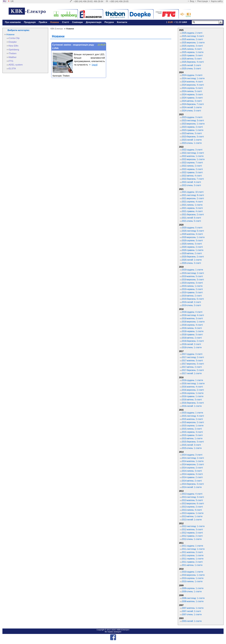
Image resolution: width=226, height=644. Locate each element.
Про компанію (13, 22)
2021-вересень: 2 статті (193, 198)
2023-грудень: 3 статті (192, 117)
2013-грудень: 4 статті (192, 494)
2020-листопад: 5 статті (193, 231)
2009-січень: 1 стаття (192, 592)
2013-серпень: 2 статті (192, 507)
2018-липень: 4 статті (192, 328)
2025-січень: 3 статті (191, 69)
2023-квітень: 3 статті (192, 133)
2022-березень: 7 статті (193, 179)
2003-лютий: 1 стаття (192, 621)
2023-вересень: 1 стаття (193, 124)
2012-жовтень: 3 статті (192, 530)
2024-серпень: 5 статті (192, 88)
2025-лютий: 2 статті (191, 65)
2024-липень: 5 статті (192, 91)
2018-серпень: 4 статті (192, 325)
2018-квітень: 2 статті (192, 338)
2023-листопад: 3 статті (193, 121)
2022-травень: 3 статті (192, 172)
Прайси (43, 22)
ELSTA (12, 68)
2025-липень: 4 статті (192, 49)
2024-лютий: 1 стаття (192, 107)
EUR (170, 22)
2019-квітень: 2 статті (192, 296)
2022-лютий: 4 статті (191, 182)
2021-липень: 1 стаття (192, 205)
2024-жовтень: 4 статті (192, 82)
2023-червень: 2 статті (192, 127)
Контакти (122, 22)
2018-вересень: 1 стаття (193, 322)
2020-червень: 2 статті (192, 247)
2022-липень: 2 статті (192, 166)
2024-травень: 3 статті (192, 98)
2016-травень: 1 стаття (193, 396)
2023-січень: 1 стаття (192, 143)
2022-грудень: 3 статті (192, 150)
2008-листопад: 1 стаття (193, 598)
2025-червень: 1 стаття (193, 52)
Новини (55, 22)
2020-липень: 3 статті (192, 244)
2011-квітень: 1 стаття (192, 565)
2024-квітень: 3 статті (192, 101)
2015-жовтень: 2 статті (192, 419)
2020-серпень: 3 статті (192, 241)
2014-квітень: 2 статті (192, 481)
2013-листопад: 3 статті (193, 497)
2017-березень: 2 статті (193, 370)
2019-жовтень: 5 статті (192, 276)
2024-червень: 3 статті (192, 95)
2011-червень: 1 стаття (193, 559)
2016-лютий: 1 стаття (192, 406)
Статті (65, 22)
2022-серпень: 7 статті (192, 163)
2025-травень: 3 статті (192, 55)
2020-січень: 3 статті (191, 263)
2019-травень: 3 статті (192, 292)
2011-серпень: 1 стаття (193, 555)
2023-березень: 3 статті (193, 137)
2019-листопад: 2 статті (193, 273)
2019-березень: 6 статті (193, 299)
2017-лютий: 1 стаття (192, 373)
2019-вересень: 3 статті (193, 280)
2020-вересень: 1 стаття (193, 237)
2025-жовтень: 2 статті (192, 39)
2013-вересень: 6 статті (193, 504)
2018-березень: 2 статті (193, 341)
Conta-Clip (14, 38)
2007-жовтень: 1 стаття (193, 608)
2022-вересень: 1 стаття (193, 159)
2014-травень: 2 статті (192, 477)
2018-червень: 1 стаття (193, 331)
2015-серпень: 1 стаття (193, 426)
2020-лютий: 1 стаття (192, 260)
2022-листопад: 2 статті (193, 153)
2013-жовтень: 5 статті (192, 500)
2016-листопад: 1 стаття (193, 384)
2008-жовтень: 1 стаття (193, 601)
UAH (185, 22)
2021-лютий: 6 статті (191, 218)
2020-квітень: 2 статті (192, 253)
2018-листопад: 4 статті (193, 315)
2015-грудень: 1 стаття (192, 413)
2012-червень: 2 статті (192, 533)
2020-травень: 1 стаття (193, 250)
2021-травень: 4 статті (192, 211)
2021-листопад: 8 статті (193, 195)
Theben (13, 53)
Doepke (13, 42)
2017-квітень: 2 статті (192, 367)
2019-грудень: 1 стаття (192, 270)
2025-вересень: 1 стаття (193, 43)
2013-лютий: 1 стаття (192, 520)
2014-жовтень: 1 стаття (193, 461)
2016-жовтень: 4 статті (192, 387)
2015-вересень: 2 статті (193, 422)
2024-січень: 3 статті (191, 111)
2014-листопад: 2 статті (193, 458)
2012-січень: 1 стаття (192, 539)
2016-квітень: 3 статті (192, 400)
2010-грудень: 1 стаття (192, 572)
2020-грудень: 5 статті (192, 228)
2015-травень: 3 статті (192, 435)
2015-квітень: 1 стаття (192, 438)
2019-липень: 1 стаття (192, 286)
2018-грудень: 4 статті (192, 312)
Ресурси (109, 22)
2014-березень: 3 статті (193, 484)
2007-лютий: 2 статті (191, 611)
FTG (11, 61)
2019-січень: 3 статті (191, 305)
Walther (13, 57)
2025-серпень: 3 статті (192, 46)
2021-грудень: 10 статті (193, 192)
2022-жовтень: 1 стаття (193, 156)
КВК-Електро (57, 29)
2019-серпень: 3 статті (192, 283)
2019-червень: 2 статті (192, 289)
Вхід (192, 1)
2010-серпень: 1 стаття (193, 578)
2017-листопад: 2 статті (193, 357)
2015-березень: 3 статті (193, 442)
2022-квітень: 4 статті (192, 176)
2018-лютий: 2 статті (191, 344)
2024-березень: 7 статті (193, 104)
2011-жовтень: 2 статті (192, 552)
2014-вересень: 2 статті (193, 464)
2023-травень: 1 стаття (193, 130)
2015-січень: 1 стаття (192, 448)
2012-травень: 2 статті (192, 536)
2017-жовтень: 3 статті (192, 361)
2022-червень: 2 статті (192, 169)
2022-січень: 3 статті (191, 185)
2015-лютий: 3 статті (191, 445)
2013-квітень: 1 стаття (192, 516)
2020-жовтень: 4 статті (192, 234)
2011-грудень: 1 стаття (192, 546)
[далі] (95, 65)
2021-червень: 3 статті (192, 208)
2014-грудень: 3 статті (192, 455)
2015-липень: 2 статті (192, 429)
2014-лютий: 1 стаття (192, 487)
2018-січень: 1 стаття (192, 347)
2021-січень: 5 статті (191, 221)
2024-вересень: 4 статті (193, 85)
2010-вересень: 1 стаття (193, 575)
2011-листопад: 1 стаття (193, 549)
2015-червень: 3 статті (192, 432)
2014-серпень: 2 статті (192, 468)
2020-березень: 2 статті (193, 257)
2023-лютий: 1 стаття (192, 140)
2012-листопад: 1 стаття (193, 526)
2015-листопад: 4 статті (193, 416)
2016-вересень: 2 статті (193, 390)
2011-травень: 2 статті (192, 562)
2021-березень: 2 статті (193, 215)
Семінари (77, 22)
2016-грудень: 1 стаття (192, 380)
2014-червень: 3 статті (192, 474)
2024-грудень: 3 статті (192, 75)
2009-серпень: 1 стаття (193, 588)
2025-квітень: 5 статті (192, 59)
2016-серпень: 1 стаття (193, 393)
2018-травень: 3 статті (192, 335)
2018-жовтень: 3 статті (192, 318)
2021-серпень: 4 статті (192, 202)
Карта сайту (217, 1)
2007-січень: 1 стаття (192, 614)
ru (5, 1)
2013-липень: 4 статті (192, 510)
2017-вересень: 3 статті (193, 364)
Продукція (30, 22)
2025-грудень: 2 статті (192, 33)
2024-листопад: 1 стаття (193, 78)
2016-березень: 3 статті (193, 403)
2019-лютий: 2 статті (191, 302)
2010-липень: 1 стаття (192, 581)
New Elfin (14, 46)
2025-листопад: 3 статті (193, 36)
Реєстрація (203, 1)
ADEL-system (16, 65)
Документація (94, 22)
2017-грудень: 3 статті (192, 354)
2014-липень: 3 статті (192, 471)
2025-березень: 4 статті (193, 62)
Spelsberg (14, 50)
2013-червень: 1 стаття (193, 513)
